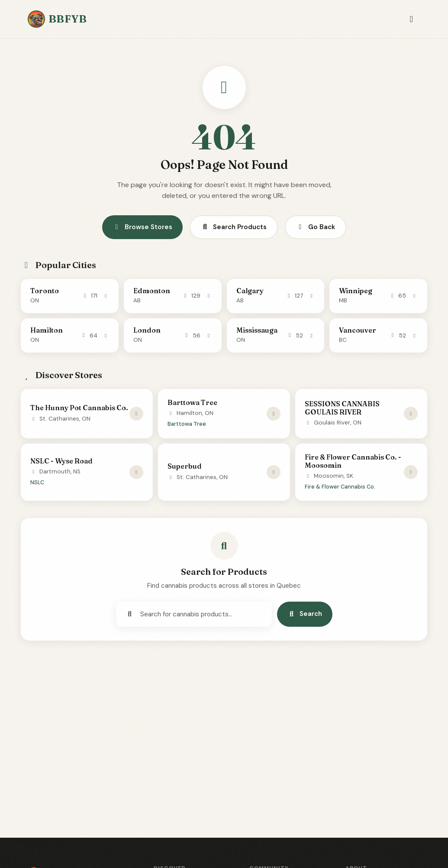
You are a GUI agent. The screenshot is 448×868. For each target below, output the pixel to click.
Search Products (234, 227)
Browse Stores (142, 227)
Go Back (316, 227)
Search (305, 614)
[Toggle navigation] (411, 19)
